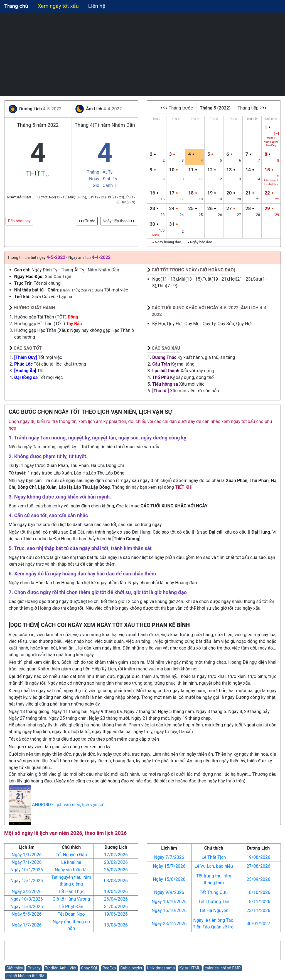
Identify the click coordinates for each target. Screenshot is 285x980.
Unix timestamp (161, 968)
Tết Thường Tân (214, 902)
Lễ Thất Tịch (214, 857)
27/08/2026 (258, 866)
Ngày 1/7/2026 (27, 925)
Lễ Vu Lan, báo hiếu (214, 866)
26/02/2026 (116, 870)
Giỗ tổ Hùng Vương (71, 899)
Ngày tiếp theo (119, 221)
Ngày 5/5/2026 (27, 914)
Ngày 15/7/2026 (169, 866)
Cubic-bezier (131, 968)
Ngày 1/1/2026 (27, 855)
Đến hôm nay (19, 221)
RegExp (109, 968)
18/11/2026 (258, 902)
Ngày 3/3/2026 (27, 892)
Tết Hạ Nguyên (214, 910)
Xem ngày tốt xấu (58, 6)
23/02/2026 (116, 862)
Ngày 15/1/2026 (27, 881)
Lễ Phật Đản (71, 907)
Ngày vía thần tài (71, 870)
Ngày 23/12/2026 (169, 924)
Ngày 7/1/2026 (27, 862)
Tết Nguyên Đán (71, 855)
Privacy (34, 968)
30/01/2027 (258, 924)
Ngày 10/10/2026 (169, 902)
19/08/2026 (258, 857)
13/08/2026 (116, 925)
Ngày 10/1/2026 (27, 870)
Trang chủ (16, 6)
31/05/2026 (116, 907)
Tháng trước (177, 108)
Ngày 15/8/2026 (169, 879)
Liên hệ (97, 6)
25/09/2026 (258, 879)
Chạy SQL (90, 968)
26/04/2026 (116, 899)
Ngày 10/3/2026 (27, 899)
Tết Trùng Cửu (214, 892)
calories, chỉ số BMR (223, 968)
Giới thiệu (15, 968)
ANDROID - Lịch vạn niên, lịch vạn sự (68, 805)
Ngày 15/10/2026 (169, 910)
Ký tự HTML (190, 968)
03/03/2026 (116, 881)
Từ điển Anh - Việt (61, 968)
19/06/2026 (116, 914)
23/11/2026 (258, 910)
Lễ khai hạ (71, 862)
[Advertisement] (142, 54)
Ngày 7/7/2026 (169, 857)
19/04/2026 (116, 892)
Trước (87, 221)
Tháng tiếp (252, 108)
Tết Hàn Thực (71, 892)
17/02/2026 (116, 855)
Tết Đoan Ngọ (71, 914)
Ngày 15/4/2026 (27, 907)
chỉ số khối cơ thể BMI (26, 976)
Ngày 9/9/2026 (169, 892)
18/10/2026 (258, 892)
